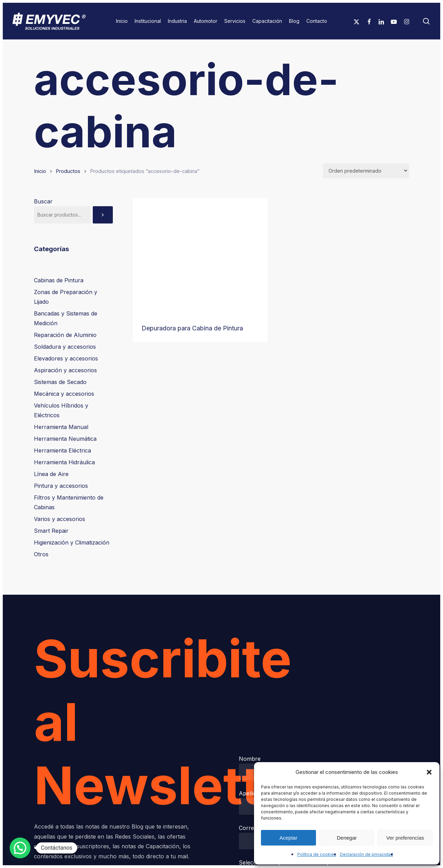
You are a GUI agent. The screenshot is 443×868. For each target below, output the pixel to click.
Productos (68, 171)
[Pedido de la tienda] (366, 171)
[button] (429, 772)
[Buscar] (103, 215)
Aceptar (288, 838)
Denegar (347, 838)
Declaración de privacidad (367, 854)
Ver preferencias (405, 838)
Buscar (43, 201)
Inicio (40, 171)
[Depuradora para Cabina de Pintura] (200, 256)
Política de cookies (317, 854)
